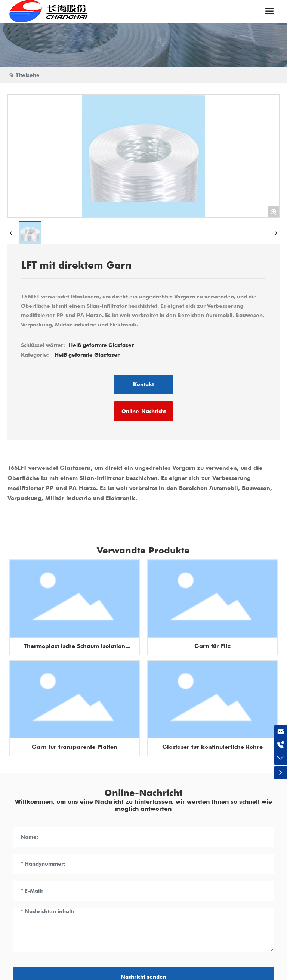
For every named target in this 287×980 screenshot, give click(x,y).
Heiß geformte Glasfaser (87, 355)
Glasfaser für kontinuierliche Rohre (212, 747)
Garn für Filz (212, 646)
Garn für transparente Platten (75, 747)
